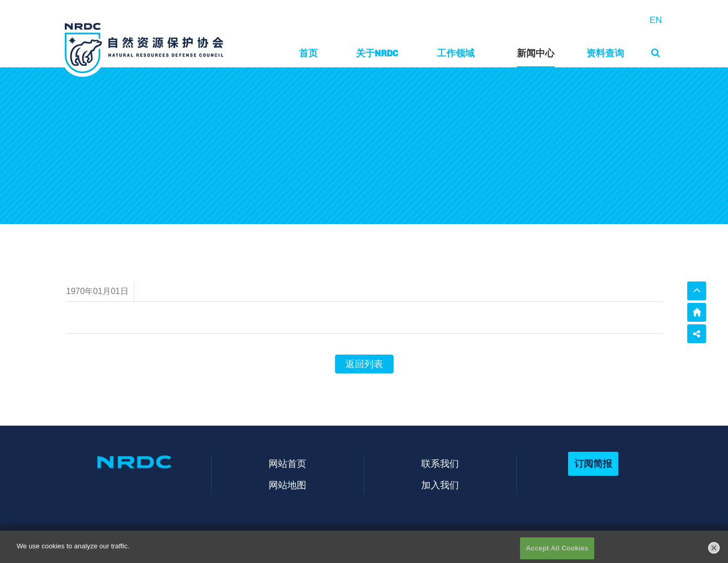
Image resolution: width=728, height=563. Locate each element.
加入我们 (440, 485)
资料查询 (605, 53)
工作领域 (456, 53)
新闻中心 (536, 53)
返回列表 (364, 364)
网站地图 (287, 485)
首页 (308, 53)
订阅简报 (593, 464)
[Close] (714, 551)
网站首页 (287, 464)
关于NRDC (377, 53)
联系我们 (440, 464)
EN (656, 20)
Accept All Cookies (557, 552)
